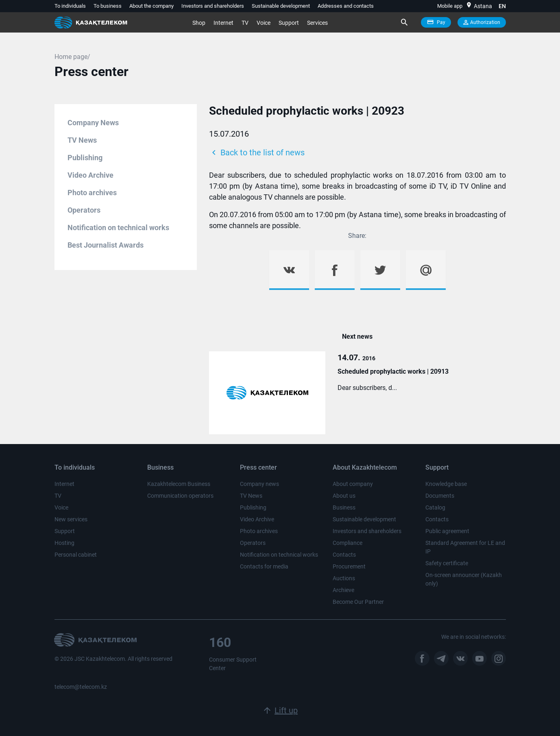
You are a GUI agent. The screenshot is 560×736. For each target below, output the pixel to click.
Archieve (343, 590)
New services (71, 519)
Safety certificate (447, 563)
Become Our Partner (358, 602)
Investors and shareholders (213, 6)
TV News (82, 140)
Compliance (348, 543)
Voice (264, 23)
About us (344, 496)
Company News (93, 123)
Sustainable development (281, 6)
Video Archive (90, 175)
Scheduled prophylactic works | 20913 (393, 371)
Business (344, 507)
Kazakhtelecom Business (179, 484)
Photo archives (92, 193)
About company (353, 484)
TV (245, 23)
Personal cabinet (76, 555)
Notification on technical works (118, 228)
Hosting (64, 543)
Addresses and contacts (346, 6)
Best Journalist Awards (106, 245)
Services (317, 23)
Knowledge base (446, 484)
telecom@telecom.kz (81, 687)
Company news (259, 484)
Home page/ (72, 57)
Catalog (435, 507)
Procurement (349, 566)
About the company (151, 6)
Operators (84, 210)
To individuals (70, 6)
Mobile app (450, 6)
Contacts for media (264, 566)
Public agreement (447, 531)
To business (108, 6)
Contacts (344, 555)
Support (289, 23)
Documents (440, 496)
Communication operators (180, 496)
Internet (223, 23)
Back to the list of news (257, 152)
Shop (199, 23)
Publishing (85, 158)
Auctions (344, 578)
